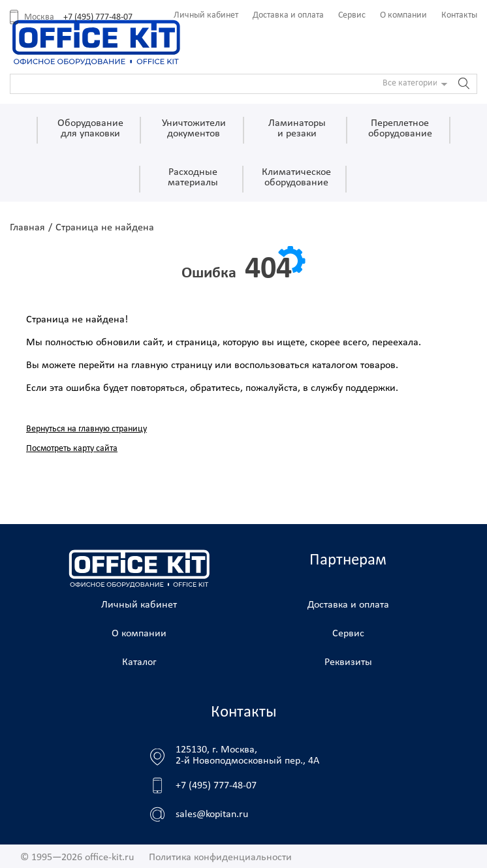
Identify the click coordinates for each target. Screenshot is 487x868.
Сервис (352, 15)
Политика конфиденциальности (220, 858)
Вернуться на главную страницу (86, 429)
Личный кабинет (206, 15)
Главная (27, 228)
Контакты (459, 15)
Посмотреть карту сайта (72, 449)
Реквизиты (348, 662)
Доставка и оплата (288, 15)
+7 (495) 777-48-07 (98, 17)
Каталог (139, 662)
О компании (403, 15)
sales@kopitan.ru (212, 814)
